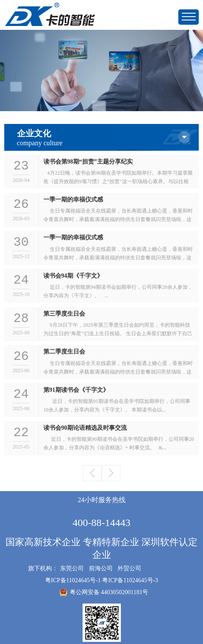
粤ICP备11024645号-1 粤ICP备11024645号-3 (101, 580)
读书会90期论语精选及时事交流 (85, 428)
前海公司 (101, 568)
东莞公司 (72, 568)
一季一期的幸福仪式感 (73, 200)
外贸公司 (129, 568)
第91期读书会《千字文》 (76, 390)
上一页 (92, 473)
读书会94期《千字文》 (73, 276)
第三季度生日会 (64, 314)
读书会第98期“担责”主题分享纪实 (88, 162)
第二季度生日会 (64, 352)
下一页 (111, 473)
